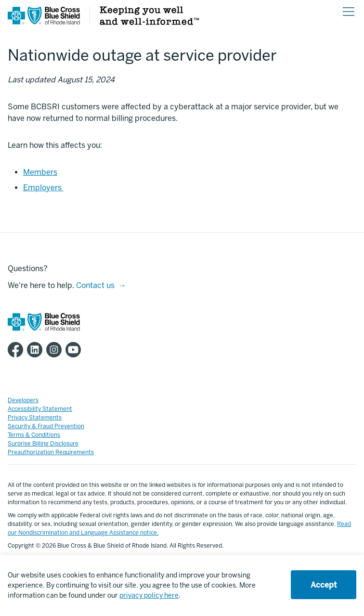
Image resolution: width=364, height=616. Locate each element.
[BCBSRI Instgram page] (56, 350)
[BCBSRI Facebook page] (17, 350)
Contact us (95, 285)
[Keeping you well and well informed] (149, 22)
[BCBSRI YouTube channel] (75, 350)
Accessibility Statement (40, 409)
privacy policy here (149, 596)
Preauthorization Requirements (51, 452)
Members (40, 172)
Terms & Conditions (34, 435)
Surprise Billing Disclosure (43, 444)
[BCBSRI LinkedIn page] (37, 350)
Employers (43, 188)
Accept (324, 585)
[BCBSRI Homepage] (44, 22)
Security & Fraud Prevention (46, 426)
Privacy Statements (35, 418)
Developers (23, 400)
